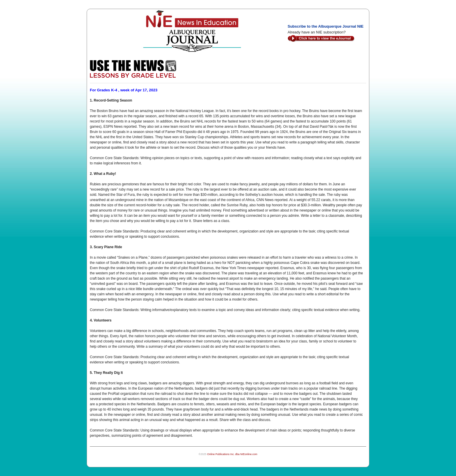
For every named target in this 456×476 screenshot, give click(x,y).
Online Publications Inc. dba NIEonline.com (232, 454)
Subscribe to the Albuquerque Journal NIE (326, 26)
